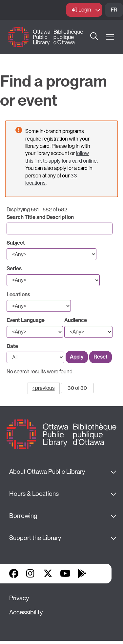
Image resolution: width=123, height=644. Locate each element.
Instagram (31, 574)
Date (12, 346)
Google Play (82, 574)
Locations (18, 295)
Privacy (19, 598)
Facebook (14, 574)
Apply (77, 357)
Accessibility (26, 612)
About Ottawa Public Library (47, 472)
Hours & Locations (34, 494)
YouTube (65, 574)
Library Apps (99, 574)
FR (114, 10)
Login (85, 10)
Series (14, 268)
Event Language (26, 320)
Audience (76, 320)
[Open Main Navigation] (110, 37)
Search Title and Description (40, 217)
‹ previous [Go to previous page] (44, 388)
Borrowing (23, 516)
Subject (16, 243)
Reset (101, 357)
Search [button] (94, 37)
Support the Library (35, 538)
